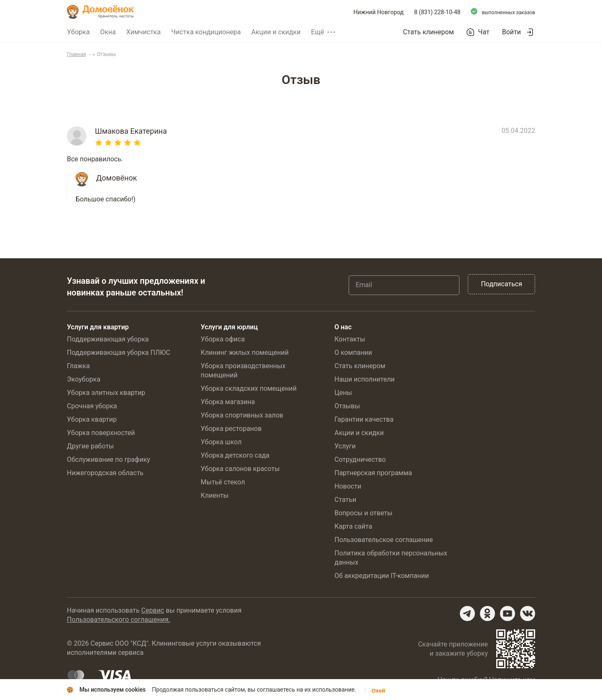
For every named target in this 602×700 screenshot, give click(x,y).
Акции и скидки (276, 32)
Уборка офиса (223, 339)
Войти (511, 32)
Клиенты (215, 495)
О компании (353, 353)
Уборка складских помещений (249, 388)
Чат (484, 32)
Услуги (345, 446)
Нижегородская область (105, 473)
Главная (77, 54)
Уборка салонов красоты (240, 469)
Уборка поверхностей (101, 433)
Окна (108, 32)
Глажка (78, 366)
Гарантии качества (364, 419)
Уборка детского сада (235, 455)
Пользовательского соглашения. (119, 620)
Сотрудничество (360, 459)
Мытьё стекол (223, 482)
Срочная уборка (92, 406)
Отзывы (347, 406)
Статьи (345, 500)
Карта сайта (353, 526)
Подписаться (501, 284)
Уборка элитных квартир (106, 393)
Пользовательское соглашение (384, 540)
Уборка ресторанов (231, 429)
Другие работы (91, 446)
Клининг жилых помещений (245, 353)
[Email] (404, 285)
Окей (379, 691)
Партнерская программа (373, 473)
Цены (343, 393)
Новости (348, 486)
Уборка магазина (228, 402)
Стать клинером (429, 32)
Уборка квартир (92, 419)
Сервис (153, 610)
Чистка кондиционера (206, 32)
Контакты (350, 339)
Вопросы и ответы (363, 513)
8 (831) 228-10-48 (437, 12)
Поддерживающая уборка (108, 339)
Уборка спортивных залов (242, 415)
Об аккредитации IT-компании (382, 576)
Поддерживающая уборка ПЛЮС (119, 353)
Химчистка (144, 32)
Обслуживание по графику (108, 459)
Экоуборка (84, 379)
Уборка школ (221, 442)
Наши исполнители (365, 379)
